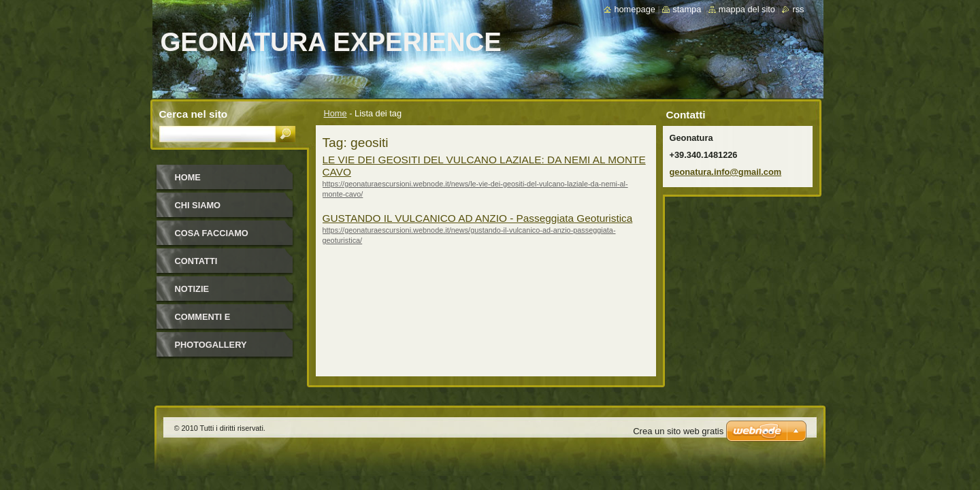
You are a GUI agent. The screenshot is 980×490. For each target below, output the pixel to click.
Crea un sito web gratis (678, 431)
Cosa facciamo (212, 233)
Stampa (687, 9)
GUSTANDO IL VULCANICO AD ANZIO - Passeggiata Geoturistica (478, 218)
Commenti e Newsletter (205, 322)
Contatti (196, 261)
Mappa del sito (747, 9)
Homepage (634, 9)
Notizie (192, 289)
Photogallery (211, 345)
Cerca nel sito (194, 114)
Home (336, 113)
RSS (798, 9)
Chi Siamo (198, 205)
